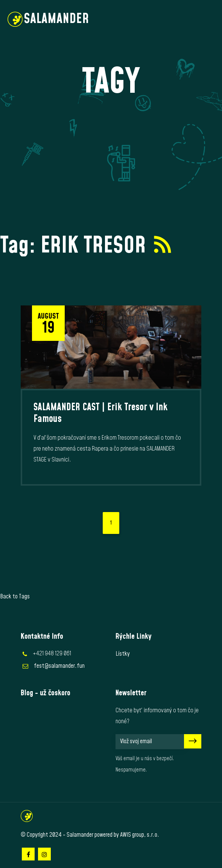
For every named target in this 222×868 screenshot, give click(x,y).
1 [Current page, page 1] (111, 523)
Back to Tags (15, 597)
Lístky (123, 654)
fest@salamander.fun (59, 666)
